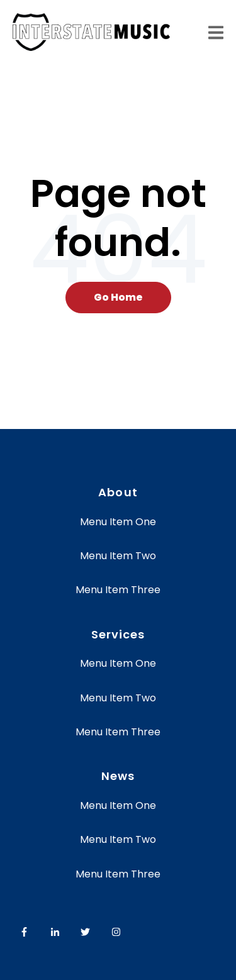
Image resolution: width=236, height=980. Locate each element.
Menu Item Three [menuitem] (118, 590)
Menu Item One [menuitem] (118, 522)
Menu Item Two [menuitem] (118, 556)
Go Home (118, 297)
